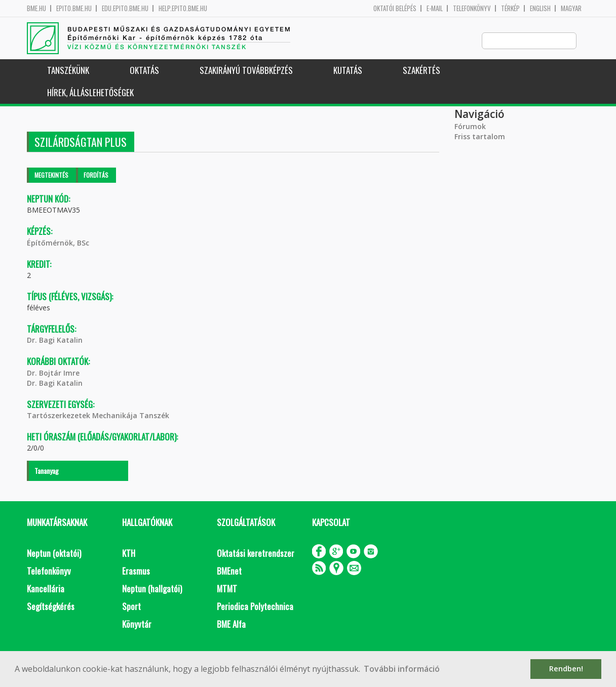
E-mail (435, 8)
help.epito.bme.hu (183, 8)
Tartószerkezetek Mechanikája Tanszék (98, 416)
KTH (129, 554)
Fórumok (470, 127)
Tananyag (47, 471)
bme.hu (36, 8)
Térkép (510, 8)
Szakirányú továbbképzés (246, 71)
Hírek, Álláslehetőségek (90, 93)
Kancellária (46, 589)
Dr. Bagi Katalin (55, 340)
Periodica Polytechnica (255, 607)
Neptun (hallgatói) (152, 589)
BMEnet (229, 571)
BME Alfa (231, 624)
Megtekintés (51, 175)
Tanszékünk (68, 71)
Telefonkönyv (472, 8)
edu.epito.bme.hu (125, 8)
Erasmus (136, 571)
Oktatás (144, 71)
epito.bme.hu (74, 8)
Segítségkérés (51, 607)
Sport (131, 607)
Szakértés (421, 71)
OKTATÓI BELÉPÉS (395, 8)
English (540, 8)
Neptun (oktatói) (54, 554)
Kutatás (348, 71)
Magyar (571, 8)
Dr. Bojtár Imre (53, 373)
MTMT (227, 589)
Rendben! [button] (566, 669)
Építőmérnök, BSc (58, 243)
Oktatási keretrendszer (256, 554)
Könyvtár (137, 624)
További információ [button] (402, 669)
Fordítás (96, 175)
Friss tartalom (480, 137)
